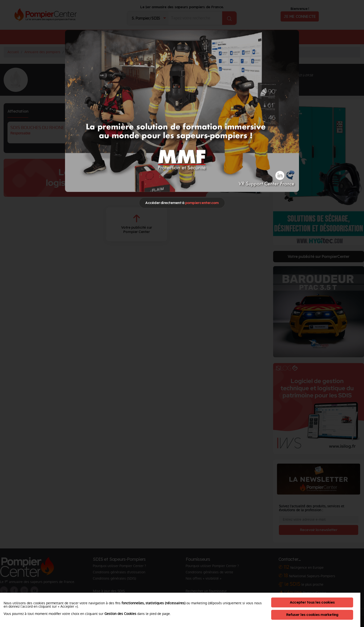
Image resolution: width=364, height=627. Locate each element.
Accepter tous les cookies (312, 602)
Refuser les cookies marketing (312, 615)
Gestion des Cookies (120, 614)
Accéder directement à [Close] (182, 203)
